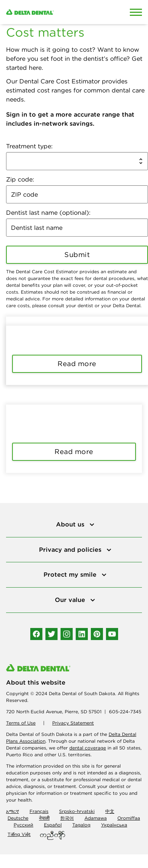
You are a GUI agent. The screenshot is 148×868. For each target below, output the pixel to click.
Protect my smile (71, 574)
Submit (77, 255)
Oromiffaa (129, 818)
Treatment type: (29, 146)
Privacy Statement (73, 723)
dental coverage (88, 748)
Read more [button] (77, 364)
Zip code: (20, 179)
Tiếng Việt (19, 834)
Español (53, 825)
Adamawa (96, 818)
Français (39, 811)
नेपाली (44, 818)
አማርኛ (12, 811)
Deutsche (18, 818)
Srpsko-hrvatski (77, 811)
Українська (114, 825)
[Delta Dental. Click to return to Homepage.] (55, 12)
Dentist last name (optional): (48, 212)
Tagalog (81, 825)
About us (71, 524)
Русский (23, 825)
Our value (71, 600)
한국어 (67, 818)
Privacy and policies (71, 549)
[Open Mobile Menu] (136, 12)
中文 (110, 811)
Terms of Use (21, 723)
